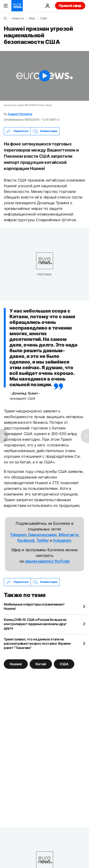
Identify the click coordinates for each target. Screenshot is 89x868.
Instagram (62, 540)
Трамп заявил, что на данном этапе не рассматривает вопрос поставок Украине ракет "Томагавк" (37, 643)
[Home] (5, 18)
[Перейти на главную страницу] (17, 6)
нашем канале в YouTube (47, 561)
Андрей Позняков (20, 114)
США (43, 18)
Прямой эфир (70, 6)
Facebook (26, 540)
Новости (18, 18)
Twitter (43, 540)
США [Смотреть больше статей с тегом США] (64, 664)
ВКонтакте (68, 535)
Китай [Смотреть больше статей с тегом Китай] (41, 664)
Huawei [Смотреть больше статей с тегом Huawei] (16, 664)
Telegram (18, 535)
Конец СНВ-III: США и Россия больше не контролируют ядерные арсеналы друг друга (35, 624)
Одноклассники (42, 535)
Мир (32, 18)
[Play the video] (44, 76)
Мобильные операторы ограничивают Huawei (34, 606)
